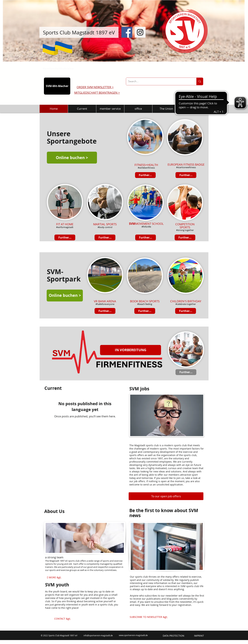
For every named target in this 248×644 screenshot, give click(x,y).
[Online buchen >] (72, 158)
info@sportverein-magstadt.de (98, 635)
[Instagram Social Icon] (140, 32)
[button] (131, 350)
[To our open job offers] (166, 496)
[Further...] (146, 237)
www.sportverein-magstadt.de (133, 635)
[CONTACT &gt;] (62, 619)
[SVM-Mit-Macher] (57, 86)
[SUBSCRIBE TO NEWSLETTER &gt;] (149, 617)
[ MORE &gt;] (54, 577)
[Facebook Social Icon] (127, 32)
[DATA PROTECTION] (173, 636)
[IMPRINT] (199, 636)
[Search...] (159, 81)
